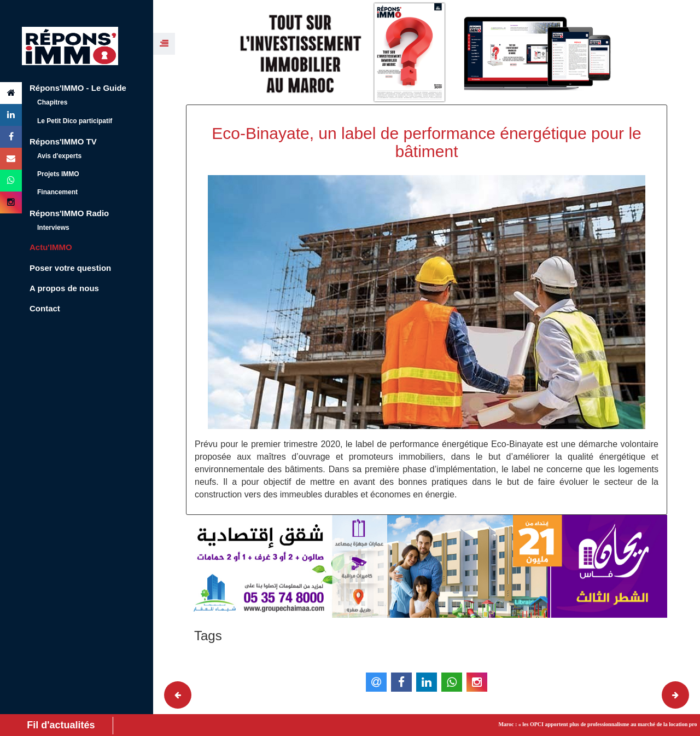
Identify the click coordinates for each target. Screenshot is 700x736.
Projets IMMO (58, 174)
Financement (57, 192)
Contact (45, 308)
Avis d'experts (59, 156)
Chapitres (52, 102)
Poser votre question (70, 268)
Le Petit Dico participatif (75, 121)
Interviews (53, 228)
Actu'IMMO (51, 247)
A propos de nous (64, 288)
